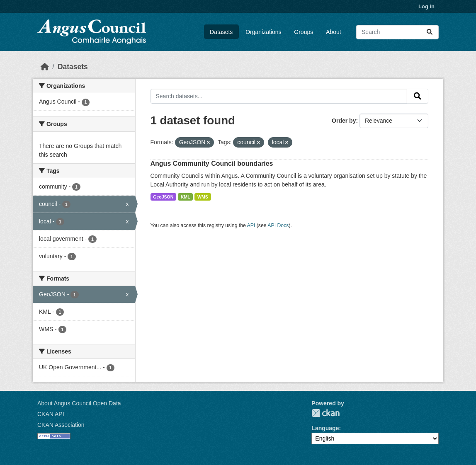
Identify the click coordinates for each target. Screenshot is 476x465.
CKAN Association (61, 425)
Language (325, 428)
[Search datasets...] (397, 32)
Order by (344, 121)
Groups (304, 32)
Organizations (263, 32)
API (251, 225)
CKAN (325, 413)
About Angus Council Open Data (79, 403)
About (334, 32)
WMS (203, 197)
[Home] (45, 67)
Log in (426, 6)
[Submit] (430, 32)
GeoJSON (163, 197)
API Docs (278, 225)
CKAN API (51, 414)
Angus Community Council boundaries (212, 163)
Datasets (221, 32)
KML (186, 197)
